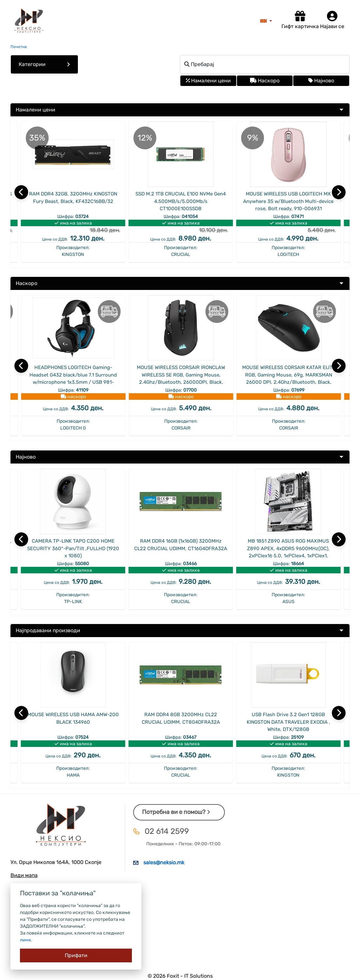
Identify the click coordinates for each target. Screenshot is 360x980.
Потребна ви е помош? (176, 812)
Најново (321, 81)
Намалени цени (208, 81)
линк (26, 940)
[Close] (76, 955)
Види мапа (24, 875)
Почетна (19, 47)
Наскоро (265, 81)
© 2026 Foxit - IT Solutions (180, 976)
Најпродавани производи (48, 630)
